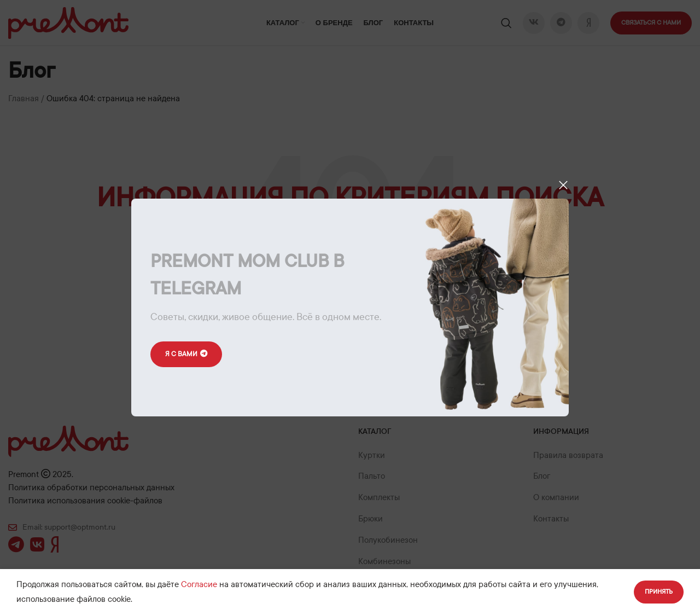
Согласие (199, 584)
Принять (659, 591)
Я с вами (187, 354)
